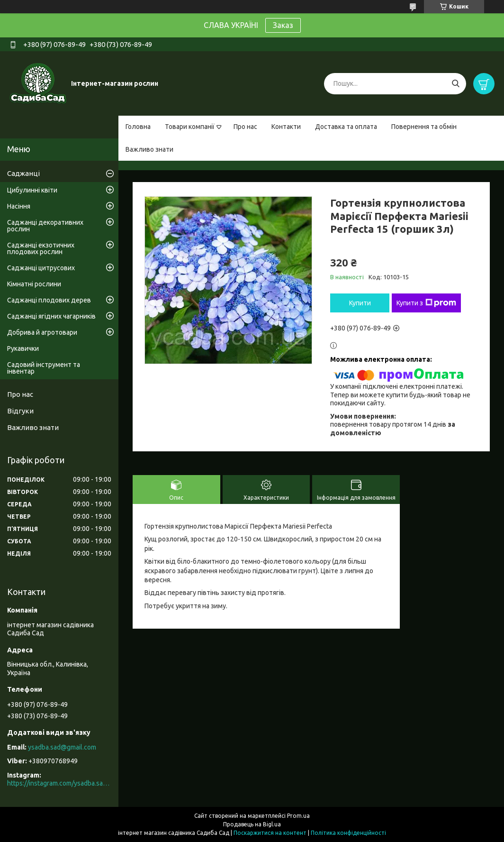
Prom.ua (298, 816)
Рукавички (23, 348)
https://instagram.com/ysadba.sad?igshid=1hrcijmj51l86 (59, 783)
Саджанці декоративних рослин (45, 226)
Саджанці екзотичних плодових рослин (41, 248)
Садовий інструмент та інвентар (44, 368)
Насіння (19, 206)
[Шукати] (455, 84)
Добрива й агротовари (42, 332)
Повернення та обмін (424, 127)
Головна (138, 127)
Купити (360, 303)
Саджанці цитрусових (41, 268)
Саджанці (23, 173)
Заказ (283, 25)
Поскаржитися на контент (270, 833)
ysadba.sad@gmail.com (62, 747)
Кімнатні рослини (34, 284)
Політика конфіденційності (348, 833)
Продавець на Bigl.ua (252, 824)
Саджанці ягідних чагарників (51, 316)
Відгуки (20, 411)
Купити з (426, 303)
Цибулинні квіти (32, 190)
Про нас (245, 127)
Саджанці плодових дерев (49, 300)
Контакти (286, 127)
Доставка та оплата (346, 127)
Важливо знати (149, 149)
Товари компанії (190, 127)
